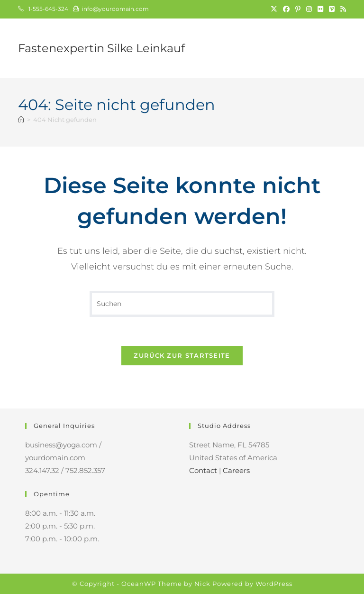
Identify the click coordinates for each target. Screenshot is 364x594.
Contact (203, 470)
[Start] (21, 120)
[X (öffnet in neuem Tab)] (274, 9)
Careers (236, 470)
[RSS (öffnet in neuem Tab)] (342, 9)
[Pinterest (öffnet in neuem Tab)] (298, 9)
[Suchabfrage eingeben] (182, 304)
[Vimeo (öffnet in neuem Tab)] (332, 9)
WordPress (274, 584)
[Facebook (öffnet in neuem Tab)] (286, 9)
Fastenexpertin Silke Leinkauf (101, 48)
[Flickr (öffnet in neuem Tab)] (320, 9)
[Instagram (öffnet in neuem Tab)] (309, 9)
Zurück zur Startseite (182, 355)
